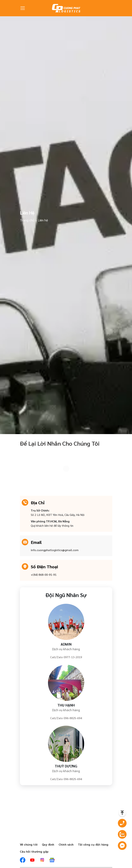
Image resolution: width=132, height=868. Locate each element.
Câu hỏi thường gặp (34, 851)
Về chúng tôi (29, 844)
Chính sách (66, 844)
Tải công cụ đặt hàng (93, 844)
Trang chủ (27, 220)
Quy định (48, 844)
